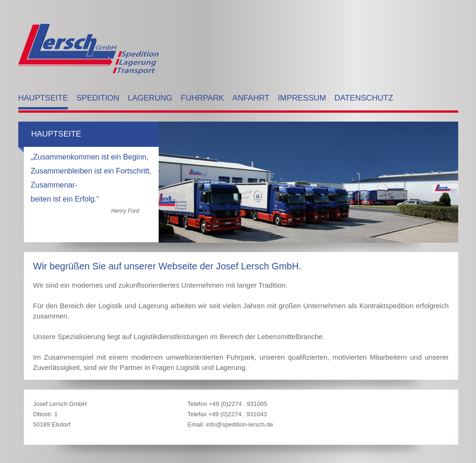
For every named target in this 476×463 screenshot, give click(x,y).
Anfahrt (251, 98)
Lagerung (150, 98)
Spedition (98, 98)
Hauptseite (43, 98)
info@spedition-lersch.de (239, 424)
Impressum (302, 98)
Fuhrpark (202, 98)
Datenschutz (364, 98)
